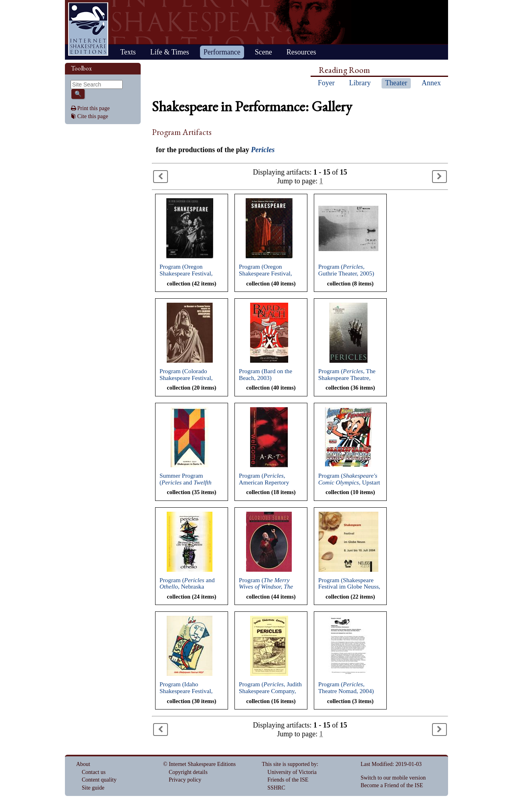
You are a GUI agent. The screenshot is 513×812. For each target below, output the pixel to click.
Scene (264, 52)
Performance (222, 52)
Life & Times (170, 52)
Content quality (99, 780)
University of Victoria (292, 772)
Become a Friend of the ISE (392, 785)
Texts (128, 52)
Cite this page (93, 116)
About (83, 764)
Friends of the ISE (288, 780)
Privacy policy (185, 780)
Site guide (93, 788)
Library (360, 83)
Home (88, 29)
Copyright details (188, 772)
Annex (431, 83)
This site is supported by (289, 764)
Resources (301, 52)
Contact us (94, 772)
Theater (396, 83)
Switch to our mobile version (393, 778)
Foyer (326, 83)
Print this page (94, 108)
